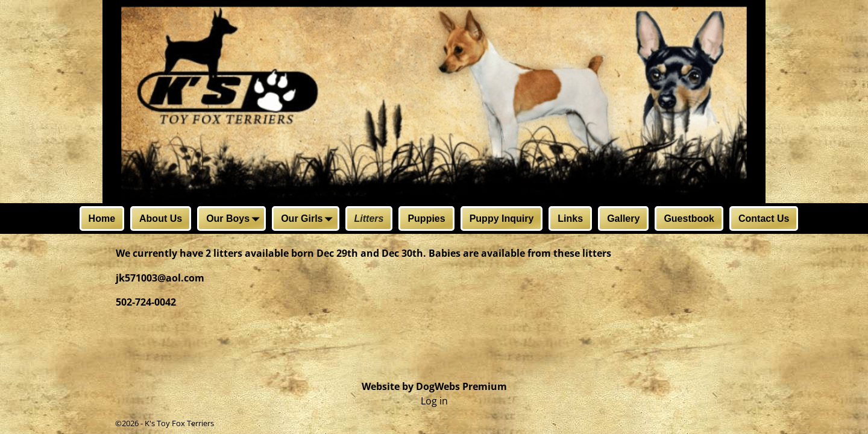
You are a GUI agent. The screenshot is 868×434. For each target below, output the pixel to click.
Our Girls (309, 219)
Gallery (623, 219)
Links (570, 219)
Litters (369, 219)
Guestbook (689, 219)
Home (102, 219)
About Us (161, 219)
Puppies (426, 219)
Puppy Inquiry (502, 219)
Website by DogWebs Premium (434, 386)
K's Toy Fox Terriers (179, 423)
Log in (434, 401)
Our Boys (235, 219)
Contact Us (764, 219)
